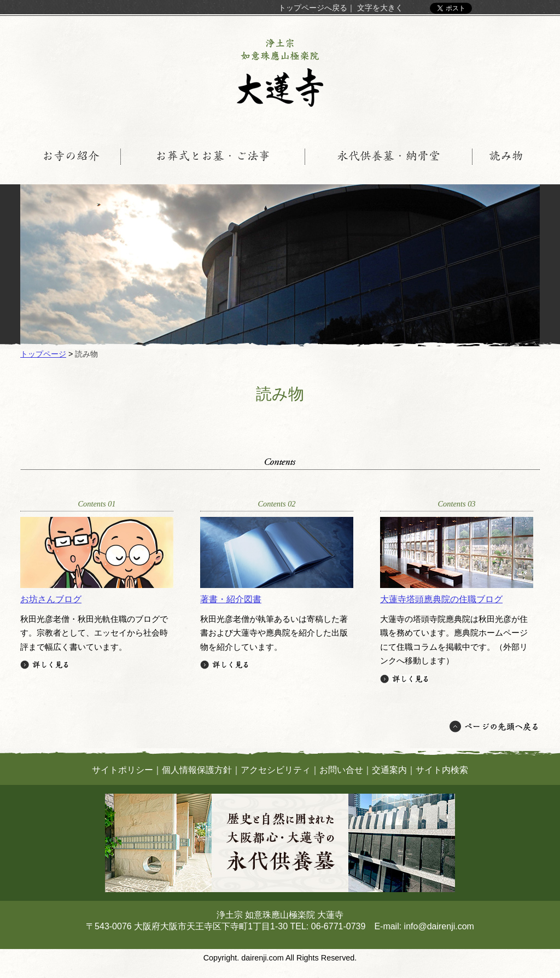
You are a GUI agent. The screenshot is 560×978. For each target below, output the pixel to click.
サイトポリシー (122, 770)
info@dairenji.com (439, 926)
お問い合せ (341, 770)
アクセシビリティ (276, 770)
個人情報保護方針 (197, 770)
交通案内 (389, 770)
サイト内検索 (442, 770)
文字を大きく (380, 8)
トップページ (43, 354)
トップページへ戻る (313, 8)
